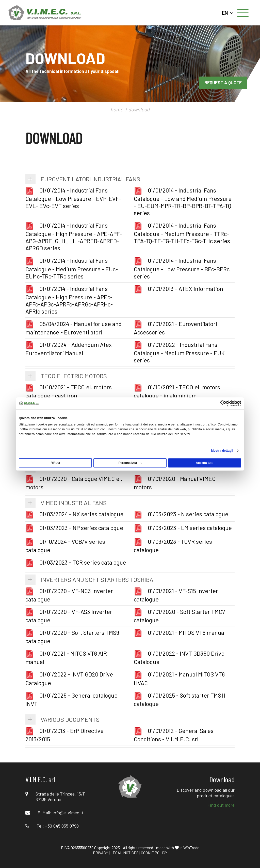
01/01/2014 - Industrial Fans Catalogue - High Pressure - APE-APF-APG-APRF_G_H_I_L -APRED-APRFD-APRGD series (74, 237)
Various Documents (70, 719)
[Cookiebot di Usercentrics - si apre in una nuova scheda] (219, 403)
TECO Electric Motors (74, 376)
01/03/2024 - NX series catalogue (74, 514)
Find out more (221, 805)
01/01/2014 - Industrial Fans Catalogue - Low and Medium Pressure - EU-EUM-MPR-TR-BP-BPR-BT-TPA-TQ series (183, 202)
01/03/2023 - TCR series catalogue (76, 562)
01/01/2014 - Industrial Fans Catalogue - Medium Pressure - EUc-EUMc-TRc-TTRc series (72, 268)
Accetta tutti (205, 463)
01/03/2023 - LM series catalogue (183, 528)
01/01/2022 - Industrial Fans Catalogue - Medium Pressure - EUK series (179, 352)
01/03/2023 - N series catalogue (181, 514)
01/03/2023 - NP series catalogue (74, 528)
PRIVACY (101, 853)
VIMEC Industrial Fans (74, 503)
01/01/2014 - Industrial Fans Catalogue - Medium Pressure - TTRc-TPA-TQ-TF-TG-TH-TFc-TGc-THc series (182, 233)
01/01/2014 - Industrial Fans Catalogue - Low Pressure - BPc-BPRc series (182, 268)
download (139, 109)
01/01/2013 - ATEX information (178, 289)
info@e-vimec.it (68, 813)
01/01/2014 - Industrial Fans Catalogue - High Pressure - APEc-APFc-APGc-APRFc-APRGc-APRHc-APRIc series (69, 300)
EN (228, 13)
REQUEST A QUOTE (223, 82)
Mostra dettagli (222, 451)
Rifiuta (55, 463)
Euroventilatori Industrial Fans (90, 179)
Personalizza (130, 463)
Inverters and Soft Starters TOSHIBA (97, 579)
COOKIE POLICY (154, 853)
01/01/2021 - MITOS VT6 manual (180, 632)
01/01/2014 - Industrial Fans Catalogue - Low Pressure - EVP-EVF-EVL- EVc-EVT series (73, 198)
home (117, 109)
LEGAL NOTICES (125, 853)
